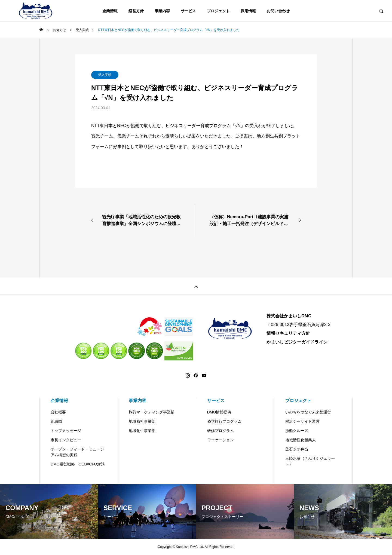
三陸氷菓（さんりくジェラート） (310, 461)
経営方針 (136, 11)
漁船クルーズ (297, 431)
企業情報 (110, 11)
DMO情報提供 (219, 412)
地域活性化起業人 (301, 440)
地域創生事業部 (142, 431)
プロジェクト (218, 11)
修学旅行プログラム (224, 421)
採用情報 (248, 11)
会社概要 (58, 412)
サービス (188, 11)
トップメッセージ (66, 431)
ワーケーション (220, 440)
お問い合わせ (278, 11)
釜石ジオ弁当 (297, 449)
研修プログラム (220, 431)
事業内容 (162, 11)
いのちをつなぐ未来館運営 (308, 412)
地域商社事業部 (142, 421)
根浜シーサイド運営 (302, 421)
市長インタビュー (66, 440)
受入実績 (105, 75)
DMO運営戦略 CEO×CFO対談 (78, 464)
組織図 (56, 421)
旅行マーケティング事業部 (152, 412)
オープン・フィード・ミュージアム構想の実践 (77, 452)
